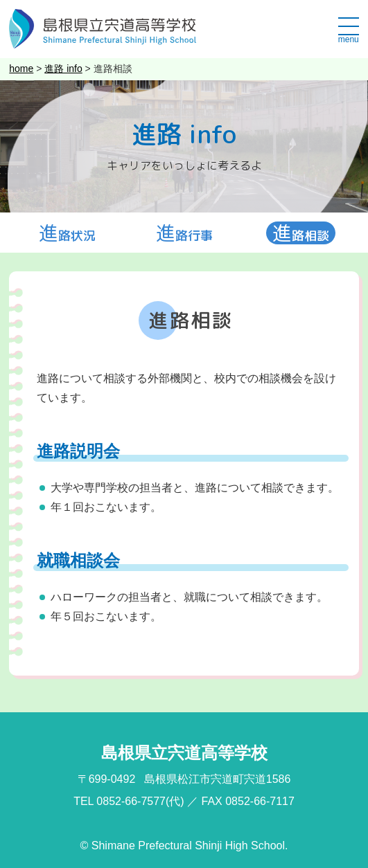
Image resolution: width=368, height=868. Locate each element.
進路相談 (301, 233)
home (21, 69)
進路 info (63, 69)
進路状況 (67, 233)
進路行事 (184, 233)
